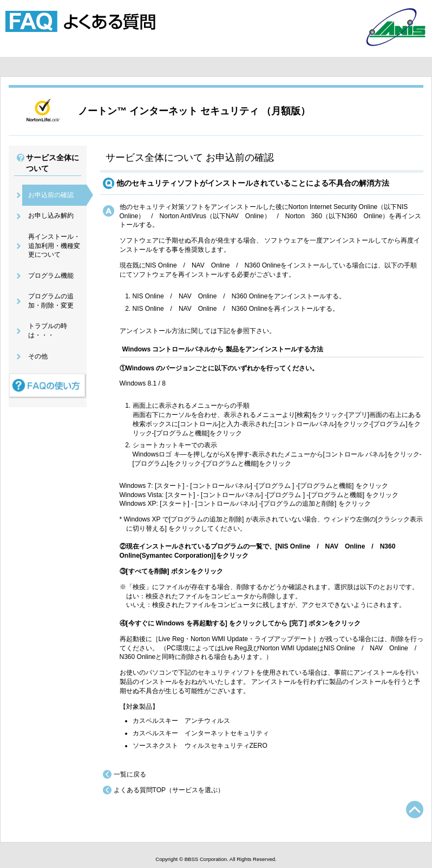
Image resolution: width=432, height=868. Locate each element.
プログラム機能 (51, 276)
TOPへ (415, 810)
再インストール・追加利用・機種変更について (54, 246)
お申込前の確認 (51, 195)
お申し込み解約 (51, 216)
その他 (38, 356)
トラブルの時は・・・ (48, 331)
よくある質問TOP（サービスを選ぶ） (169, 790)
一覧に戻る (130, 774)
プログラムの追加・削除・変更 (51, 301)
